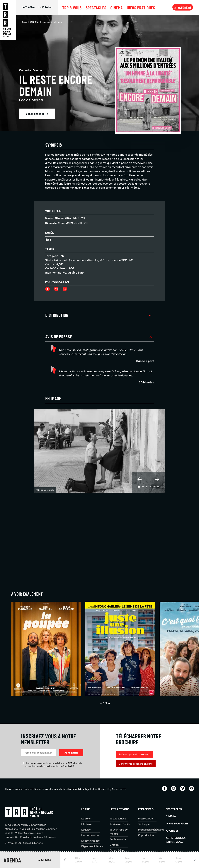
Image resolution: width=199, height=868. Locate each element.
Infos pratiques (141, 7)
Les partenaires (90, 835)
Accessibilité (117, 850)
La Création (45, 7)
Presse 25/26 (145, 819)
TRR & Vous (72, 7)
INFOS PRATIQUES (177, 824)
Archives (172, 831)
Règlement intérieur (93, 846)
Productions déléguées (151, 830)
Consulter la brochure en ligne (136, 764)
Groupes (115, 845)
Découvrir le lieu (90, 841)
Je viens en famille (120, 824)
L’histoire (86, 824)
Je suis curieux (118, 819)
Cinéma (116, 7)
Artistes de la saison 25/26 (176, 840)
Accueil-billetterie (33, 843)
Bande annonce (35, 114)
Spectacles (96, 7)
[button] (140, 479)
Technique (144, 824)
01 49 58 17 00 (13, 843)
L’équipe (86, 830)
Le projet (86, 819)
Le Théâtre (28, 7)
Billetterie (184, 7)
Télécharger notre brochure (135, 754)
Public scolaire (118, 839)
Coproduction (146, 835)
